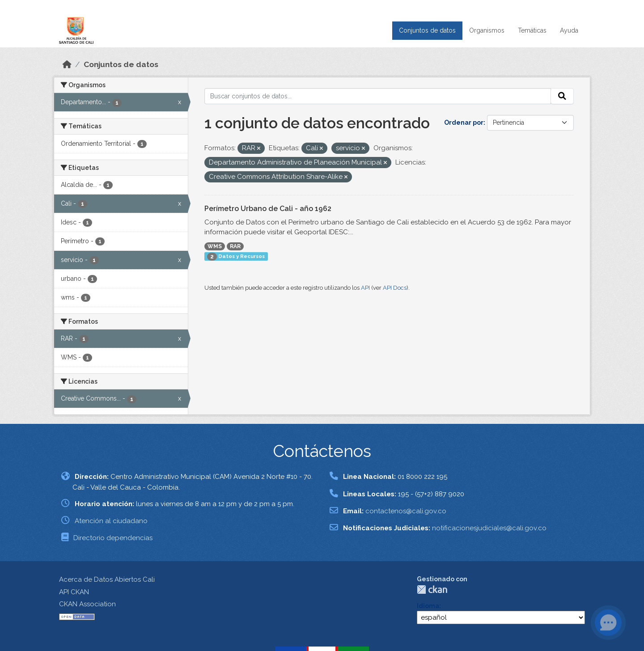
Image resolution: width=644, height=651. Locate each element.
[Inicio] (67, 64)
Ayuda (569, 30)
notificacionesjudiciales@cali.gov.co (489, 528)
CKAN (432, 590)
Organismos (487, 30)
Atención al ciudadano (111, 521)
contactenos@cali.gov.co (406, 511)
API (365, 288)
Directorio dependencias (113, 538)
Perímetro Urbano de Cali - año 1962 (268, 209)
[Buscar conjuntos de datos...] (378, 96)
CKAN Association (87, 604)
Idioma (428, 606)
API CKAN (74, 592)
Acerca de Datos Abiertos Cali (107, 579)
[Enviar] (562, 96)
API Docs (395, 288)
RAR (235, 246)
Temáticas (532, 30)
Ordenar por (464, 123)
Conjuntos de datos (427, 30)
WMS (215, 246)
